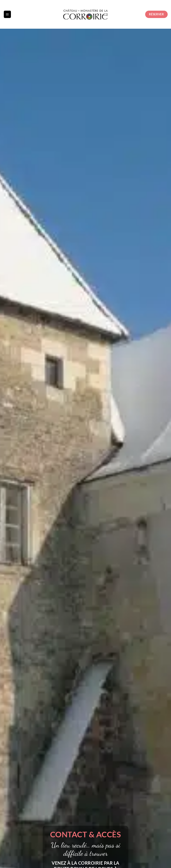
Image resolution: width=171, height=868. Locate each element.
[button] (7, 14)
